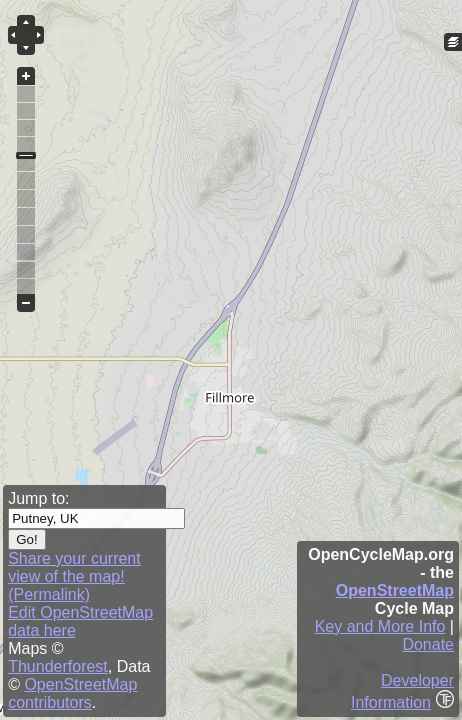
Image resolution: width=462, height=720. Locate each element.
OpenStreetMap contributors (72, 693)
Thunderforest (58, 666)
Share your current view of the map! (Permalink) (74, 576)
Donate (428, 644)
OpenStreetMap (395, 590)
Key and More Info (380, 626)
